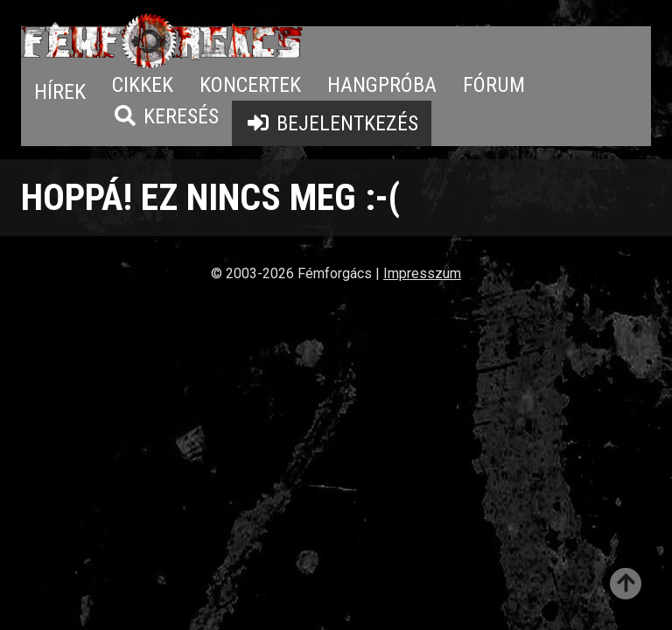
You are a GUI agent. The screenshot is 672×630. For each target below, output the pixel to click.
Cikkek (143, 85)
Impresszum (422, 273)
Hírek (60, 92)
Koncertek (250, 85)
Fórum (494, 85)
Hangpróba (382, 85)
